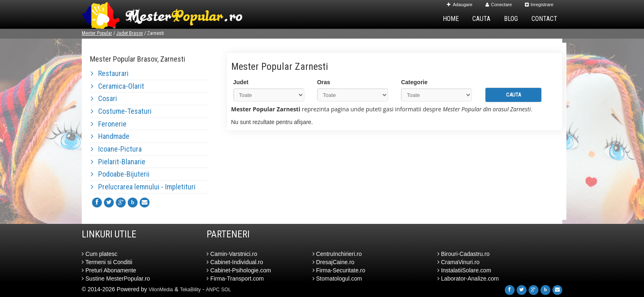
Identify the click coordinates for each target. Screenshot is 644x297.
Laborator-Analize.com (468, 279)
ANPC (213, 290)
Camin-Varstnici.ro (232, 254)
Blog (511, 19)
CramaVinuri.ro (459, 262)
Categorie (414, 82)
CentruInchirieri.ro (337, 254)
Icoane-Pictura (116, 149)
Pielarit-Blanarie (118, 162)
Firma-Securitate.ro (339, 270)
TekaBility (190, 290)
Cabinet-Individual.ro (235, 262)
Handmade (110, 136)
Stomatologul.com (337, 279)
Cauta (481, 19)
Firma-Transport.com (235, 279)
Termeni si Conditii (107, 262)
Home (451, 19)
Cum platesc (100, 254)
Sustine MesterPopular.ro (116, 279)
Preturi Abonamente (109, 270)
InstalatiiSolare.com (464, 270)
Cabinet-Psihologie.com (239, 270)
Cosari (104, 98)
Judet (241, 82)
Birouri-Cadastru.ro (463, 254)
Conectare (499, 5)
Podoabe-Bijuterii (120, 174)
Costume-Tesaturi (121, 111)
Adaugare (460, 5)
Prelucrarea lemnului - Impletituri (143, 187)
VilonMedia (161, 290)
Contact (544, 19)
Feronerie (109, 124)
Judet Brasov (130, 33)
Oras (324, 82)
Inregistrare (539, 5)
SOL (226, 290)
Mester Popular (97, 33)
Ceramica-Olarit (117, 86)
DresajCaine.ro (333, 262)
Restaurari (110, 73)
